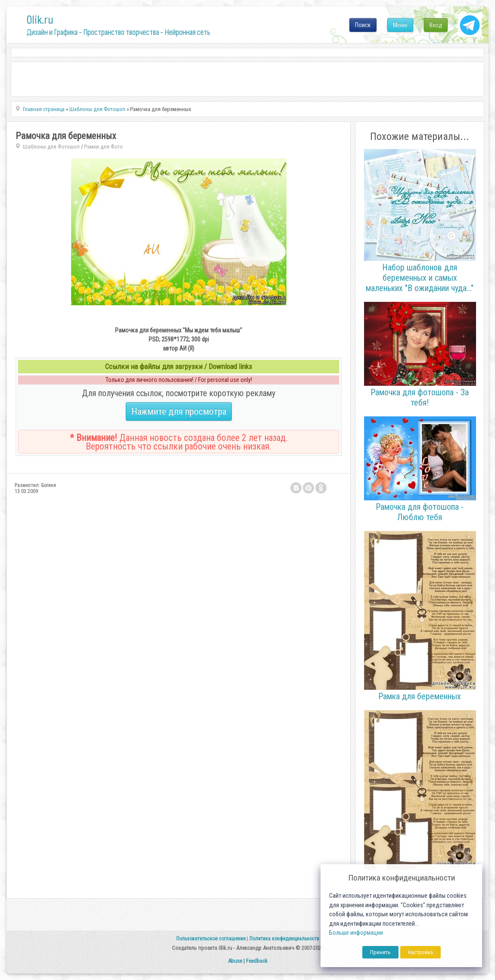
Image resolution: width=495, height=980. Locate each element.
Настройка (420, 952)
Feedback (257, 961)
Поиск (363, 25)
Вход (436, 25)
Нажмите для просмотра (179, 411)
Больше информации (356, 933)
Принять (380, 952)
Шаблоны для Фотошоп (51, 147)
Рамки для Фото (103, 147)
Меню (400, 25)
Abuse (235, 961)
